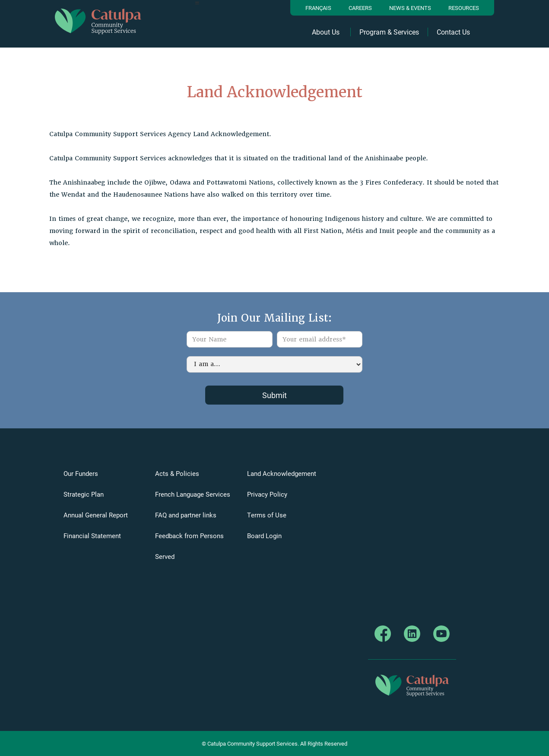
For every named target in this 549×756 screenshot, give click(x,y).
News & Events (410, 8)
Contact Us (453, 32)
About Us (326, 32)
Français (318, 8)
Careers (360, 8)
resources (464, 8)
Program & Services (389, 32)
